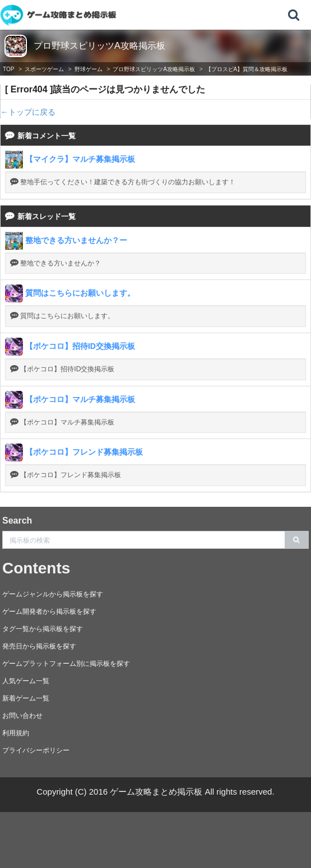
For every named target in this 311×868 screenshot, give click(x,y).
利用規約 (16, 733)
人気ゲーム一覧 (26, 681)
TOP (8, 69)
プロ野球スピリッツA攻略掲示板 (99, 46)
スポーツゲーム (44, 69)
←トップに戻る (28, 112)
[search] (297, 540)
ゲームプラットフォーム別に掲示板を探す (66, 664)
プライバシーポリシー (36, 750)
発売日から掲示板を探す (39, 646)
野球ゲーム (89, 69)
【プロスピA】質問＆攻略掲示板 (247, 69)
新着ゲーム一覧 (26, 698)
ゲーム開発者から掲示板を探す (49, 612)
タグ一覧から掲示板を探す (43, 629)
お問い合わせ (22, 716)
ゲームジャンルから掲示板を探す (53, 594)
